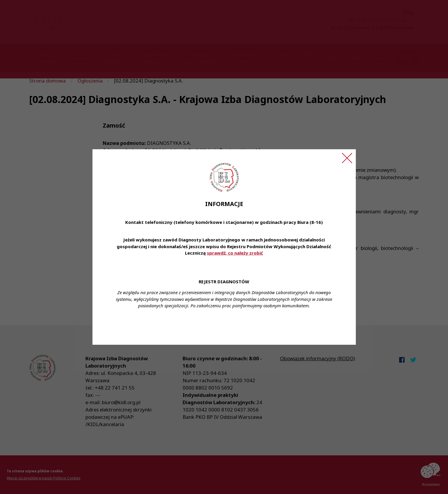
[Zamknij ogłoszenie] (347, 158)
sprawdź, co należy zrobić (235, 253)
